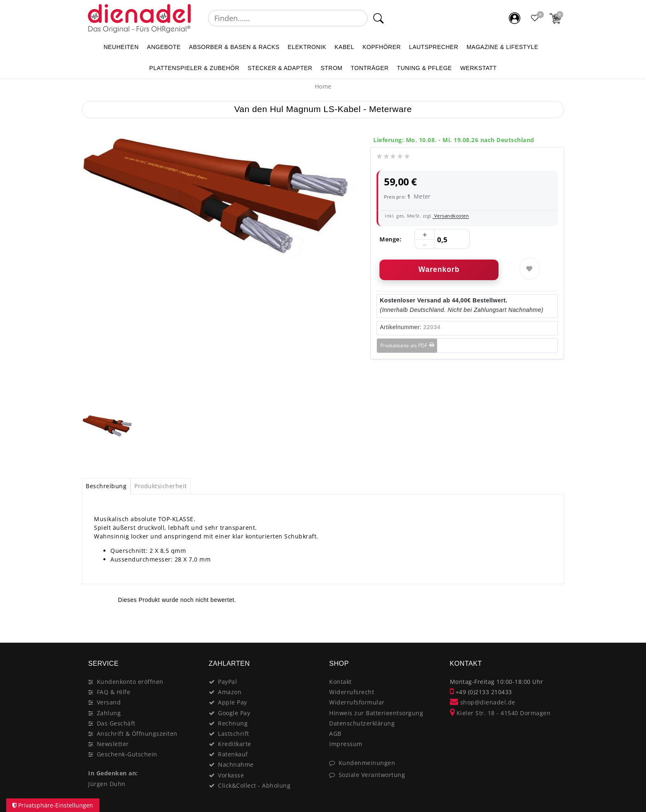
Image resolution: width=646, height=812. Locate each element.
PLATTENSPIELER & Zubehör (194, 68)
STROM (331, 68)
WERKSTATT (479, 68)
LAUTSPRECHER (434, 47)
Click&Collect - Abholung (254, 785)
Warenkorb (439, 269)
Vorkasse (231, 775)
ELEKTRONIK (307, 47)
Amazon (230, 692)
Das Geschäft (116, 723)
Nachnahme (236, 764)
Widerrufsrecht (352, 692)
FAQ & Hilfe (114, 692)
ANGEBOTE (164, 47)
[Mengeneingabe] (442, 239)
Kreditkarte (235, 744)
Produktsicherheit (161, 486)
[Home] (323, 86)
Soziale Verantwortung (372, 775)
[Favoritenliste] (535, 18)
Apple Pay (233, 702)
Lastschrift (234, 734)
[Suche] (378, 18)
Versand (109, 702)
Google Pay (234, 713)
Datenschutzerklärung (362, 723)
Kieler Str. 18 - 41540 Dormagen (500, 713)
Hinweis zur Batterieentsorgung (376, 713)
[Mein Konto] (515, 18)
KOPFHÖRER (382, 47)
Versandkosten (451, 216)
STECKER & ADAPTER (280, 68)
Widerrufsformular (357, 702)
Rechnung (233, 723)
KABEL (344, 47)
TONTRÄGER (370, 68)
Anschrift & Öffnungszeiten (137, 734)
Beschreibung (106, 486)
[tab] (106, 486)
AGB (335, 734)
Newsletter (113, 744)
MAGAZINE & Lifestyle (502, 47)
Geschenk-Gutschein (127, 754)
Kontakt (341, 682)
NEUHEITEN (121, 47)
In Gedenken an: (113, 773)
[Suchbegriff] (288, 18)
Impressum (346, 744)
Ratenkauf (233, 754)
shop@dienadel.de (483, 702)
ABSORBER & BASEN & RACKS (234, 47)
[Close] (554, 625)
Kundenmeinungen (367, 763)
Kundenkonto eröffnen (130, 682)
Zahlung (109, 713)
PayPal (227, 682)
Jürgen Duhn (107, 784)
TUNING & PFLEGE (424, 68)
